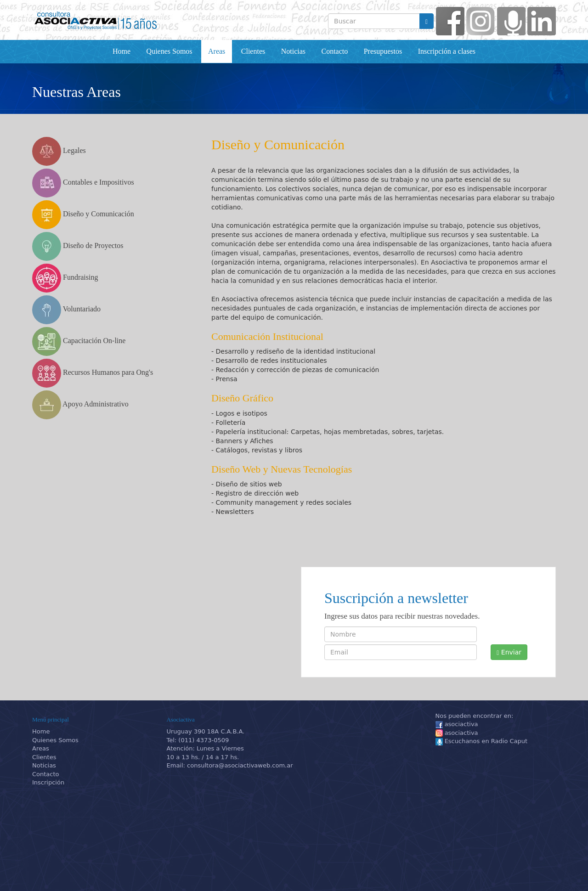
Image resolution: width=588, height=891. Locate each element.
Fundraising (65, 278)
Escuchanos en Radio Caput (482, 742)
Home (122, 51)
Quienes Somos (170, 51)
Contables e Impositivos (83, 183)
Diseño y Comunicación (83, 215)
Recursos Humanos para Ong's (93, 373)
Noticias (293, 51)
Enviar (509, 652)
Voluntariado (66, 310)
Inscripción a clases (447, 51)
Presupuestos (383, 51)
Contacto (334, 51)
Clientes (253, 51)
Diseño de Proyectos (78, 246)
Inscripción (48, 782)
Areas (217, 51)
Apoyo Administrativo (80, 405)
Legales (59, 151)
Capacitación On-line (79, 341)
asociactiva (457, 725)
